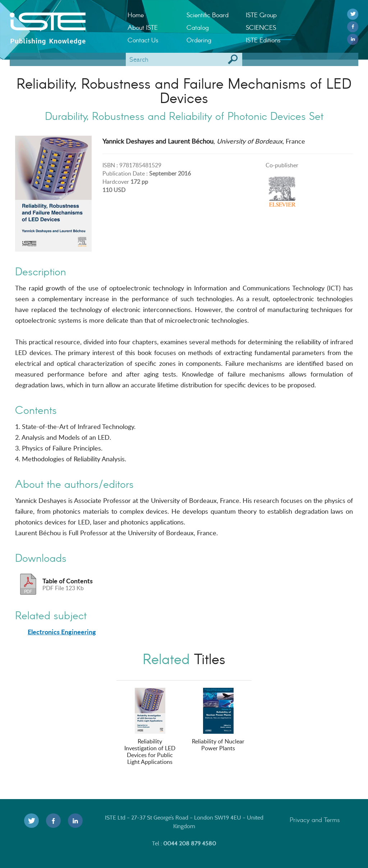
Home (136, 15)
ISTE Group (261, 15)
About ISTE (143, 27)
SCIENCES (261, 27)
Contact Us (143, 40)
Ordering (199, 40)
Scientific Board (208, 15)
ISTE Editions (263, 40)
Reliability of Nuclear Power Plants (218, 720)
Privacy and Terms (315, 820)
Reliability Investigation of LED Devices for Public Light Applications (150, 727)
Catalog (198, 27)
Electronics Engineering (62, 632)
